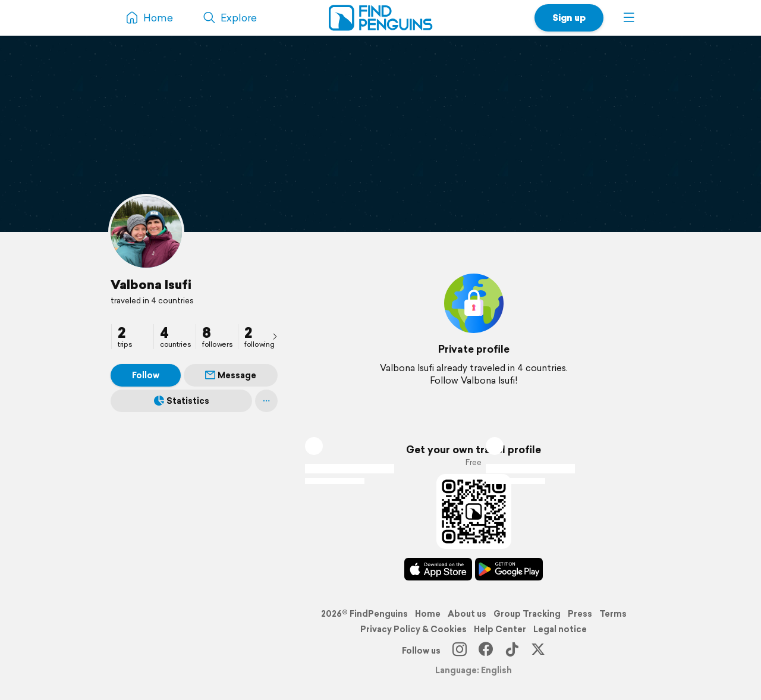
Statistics (182, 401)
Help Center (500, 629)
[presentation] (275, 336)
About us (467, 614)
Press (580, 614)
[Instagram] (460, 651)
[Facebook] (486, 651)
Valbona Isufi (151, 284)
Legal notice (560, 629)
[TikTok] (512, 651)
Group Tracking (527, 614)
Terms (613, 614)
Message (231, 375)
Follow (146, 375)
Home (428, 614)
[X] (538, 651)
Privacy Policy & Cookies (413, 629)
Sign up (569, 18)
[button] (629, 18)
